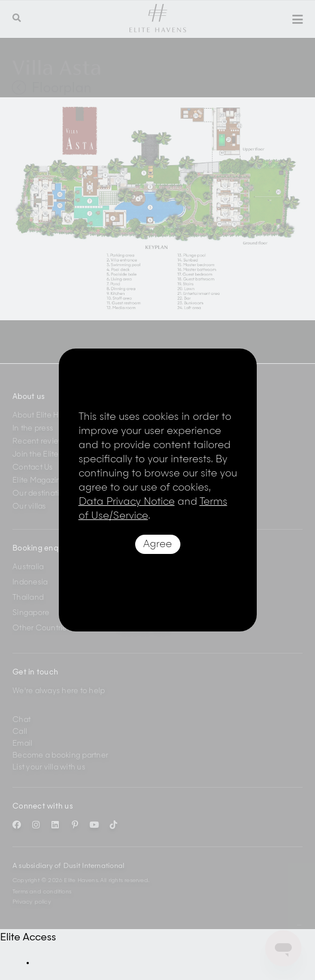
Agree (157, 544)
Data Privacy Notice (127, 502)
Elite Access (28, 938)
